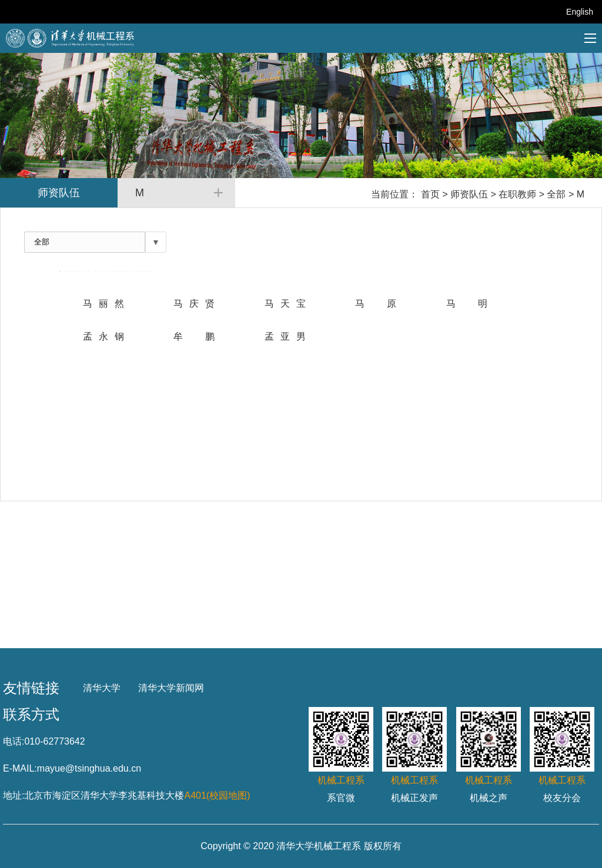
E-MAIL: (20, 768)
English (580, 12)
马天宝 (285, 304)
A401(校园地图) (217, 795)
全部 (556, 194)
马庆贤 (194, 304)
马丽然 (103, 304)
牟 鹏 (194, 336)
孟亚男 (285, 336)
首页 (430, 194)
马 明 (467, 304)
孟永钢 (103, 336)
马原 (376, 304)
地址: (14, 795)
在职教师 (517, 194)
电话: (14, 741)
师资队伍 (469, 194)
